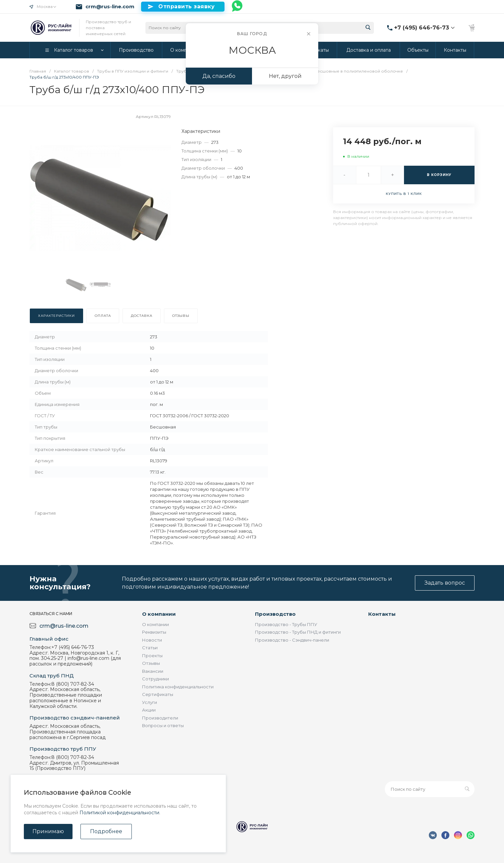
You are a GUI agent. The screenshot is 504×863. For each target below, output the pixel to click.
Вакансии (153, 671)
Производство (275, 614)
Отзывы (151, 663)
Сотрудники (155, 679)
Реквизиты (154, 632)
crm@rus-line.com (110, 7)
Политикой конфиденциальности (119, 813)
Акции (149, 710)
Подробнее (106, 831)
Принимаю (48, 831)
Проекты (152, 656)
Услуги (150, 702)
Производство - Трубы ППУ (286, 624)
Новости (152, 640)
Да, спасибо (219, 76)
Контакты (382, 614)
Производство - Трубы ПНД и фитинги (298, 632)
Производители (160, 718)
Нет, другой (285, 76)
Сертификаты (158, 694)
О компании (159, 614)
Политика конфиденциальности (178, 687)
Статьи (150, 648)
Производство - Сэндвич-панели (292, 640)
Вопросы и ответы (163, 725)
